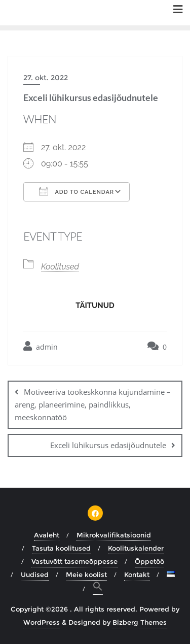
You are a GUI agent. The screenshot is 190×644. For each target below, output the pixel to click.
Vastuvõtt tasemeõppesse (74, 561)
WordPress (42, 622)
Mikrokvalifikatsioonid (114, 535)
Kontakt (137, 574)
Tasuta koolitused (61, 548)
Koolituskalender (136, 548)
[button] (98, 588)
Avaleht (47, 535)
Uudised (35, 574)
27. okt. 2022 (46, 78)
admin (41, 346)
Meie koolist (86, 574)
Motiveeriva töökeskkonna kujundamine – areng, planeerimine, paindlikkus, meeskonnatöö (93, 404)
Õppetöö (149, 561)
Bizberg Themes (140, 622)
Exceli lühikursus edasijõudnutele (108, 445)
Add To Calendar (77, 191)
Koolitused (60, 267)
